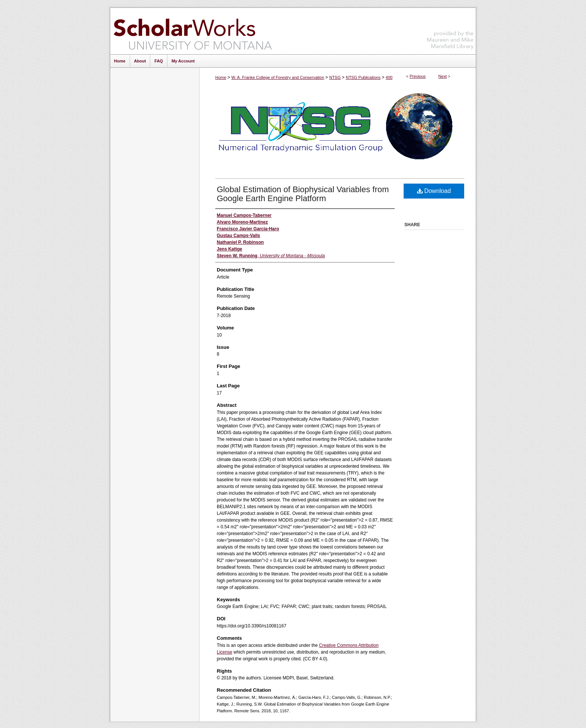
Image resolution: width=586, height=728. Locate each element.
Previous (418, 76)
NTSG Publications (363, 77)
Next (443, 76)
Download (434, 191)
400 (389, 77)
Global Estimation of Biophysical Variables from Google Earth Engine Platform (303, 194)
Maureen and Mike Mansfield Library (450, 30)
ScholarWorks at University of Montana (193, 31)
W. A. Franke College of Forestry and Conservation (278, 77)
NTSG (335, 77)
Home (221, 77)
